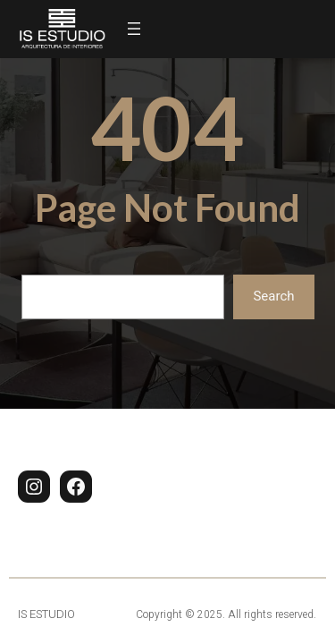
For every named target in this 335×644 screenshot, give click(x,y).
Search (273, 296)
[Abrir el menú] (134, 29)
